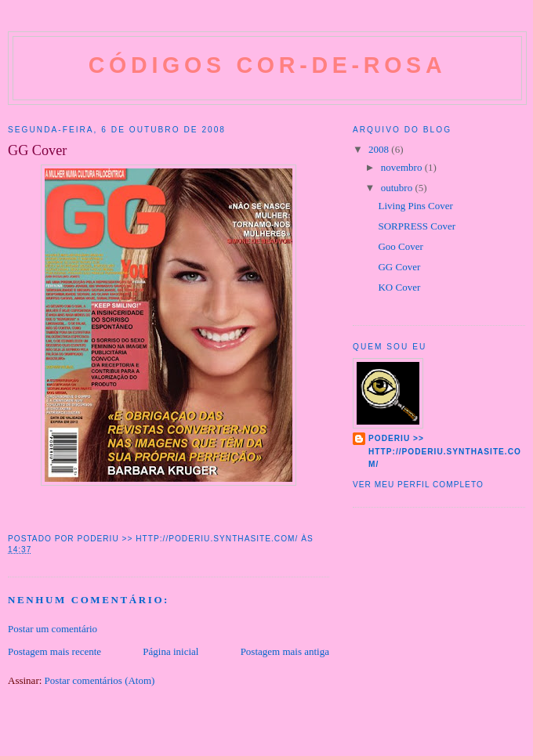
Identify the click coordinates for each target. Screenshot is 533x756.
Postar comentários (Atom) (100, 680)
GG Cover (399, 267)
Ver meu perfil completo (418, 485)
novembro (403, 167)
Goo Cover (400, 246)
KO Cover (399, 287)
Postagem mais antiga (285, 651)
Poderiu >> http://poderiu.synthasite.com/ (445, 451)
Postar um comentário (53, 629)
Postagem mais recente (54, 651)
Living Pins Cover (415, 206)
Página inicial (170, 651)
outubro (398, 188)
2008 (380, 149)
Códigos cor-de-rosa (268, 65)
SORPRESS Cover (417, 226)
